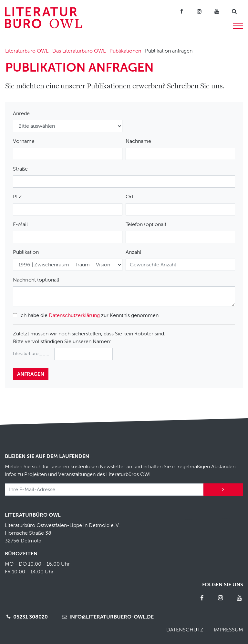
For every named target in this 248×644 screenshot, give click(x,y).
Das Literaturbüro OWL (79, 51)
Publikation (26, 252)
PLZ (17, 197)
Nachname (138, 141)
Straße (20, 169)
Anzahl (133, 252)
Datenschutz (185, 630)
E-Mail (20, 224)
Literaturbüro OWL (27, 51)
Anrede (21, 114)
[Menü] (238, 25)
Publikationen (125, 51)
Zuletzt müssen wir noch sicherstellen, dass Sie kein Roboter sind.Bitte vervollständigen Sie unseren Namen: (89, 338)
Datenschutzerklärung (74, 315)
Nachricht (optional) (36, 280)
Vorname (24, 141)
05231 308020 (26, 617)
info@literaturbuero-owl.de (107, 617)
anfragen (31, 374)
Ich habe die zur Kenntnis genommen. (90, 315)
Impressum (228, 630)
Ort (129, 197)
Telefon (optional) (146, 224)
